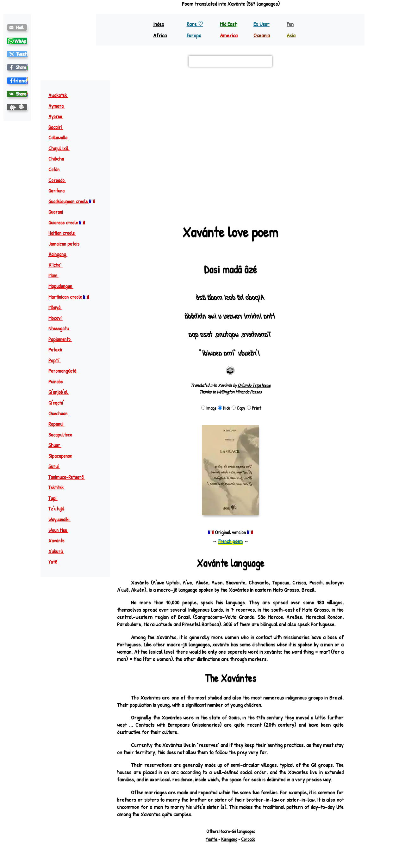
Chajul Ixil (62, 148)
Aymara (59, 106)
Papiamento (63, 339)
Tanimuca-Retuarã (69, 477)
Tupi (56, 498)
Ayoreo (59, 116)
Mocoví (58, 318)
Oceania (262, 35)
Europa (194, 35)
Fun (290, 24)
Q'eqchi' (60, 403)
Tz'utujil (60, 509)
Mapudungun (64, 286)
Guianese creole (67, 223)
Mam (56, 275)
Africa (160, 35)
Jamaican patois (67, 244)
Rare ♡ (195, 24)
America (229, 35)
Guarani (59, 212)
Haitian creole (65, 233)
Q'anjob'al (62, 392)
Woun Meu (61, 530)
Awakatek (61, 95)
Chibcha (60, 159)
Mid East (228, 24)
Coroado (60, 180)
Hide (224, 408)
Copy (238, 408)
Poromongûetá (66, 371)
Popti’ (57, 360)
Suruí (57, 466)
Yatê (56, 562)
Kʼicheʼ (58, 265)
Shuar (58, 445)
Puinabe (59, 382)
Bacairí (59, 127)
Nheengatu (62, 328)
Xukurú (59, 551)
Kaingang (61, 254)
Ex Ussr (262, 24)
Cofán (57, 169)
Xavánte (60, 541)
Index (159, 24)
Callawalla (61, 138)
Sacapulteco (64, 435)
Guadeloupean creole (72, 201)
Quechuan (61, 413)
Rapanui (59, 424)
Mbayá (58, 307)
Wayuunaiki (62, 519)
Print (254, 408)
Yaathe (212, 839)
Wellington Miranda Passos (239, 392)
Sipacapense (64, 456)
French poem (231, 541)
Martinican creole (69, 297)
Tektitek (59, 487)
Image (209, 408)
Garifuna (60, 191)
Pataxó (59, 350)
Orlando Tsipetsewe (254, 385)
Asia (291, 35)
